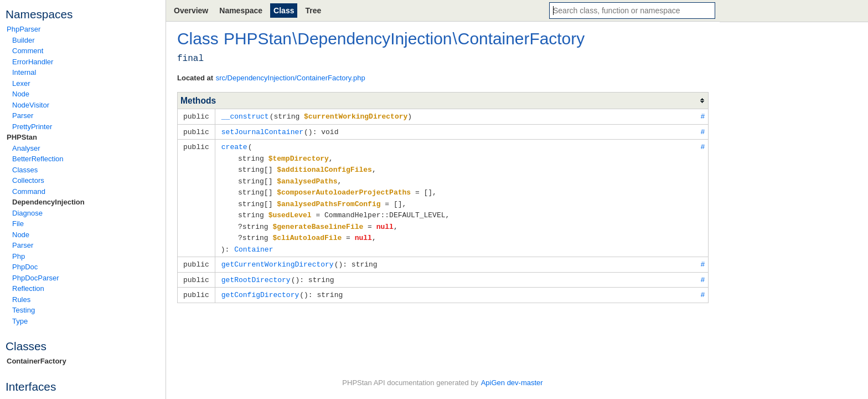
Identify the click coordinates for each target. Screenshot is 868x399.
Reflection (28, 288)
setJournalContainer (262, 131)
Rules (21, 300)
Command (29, 191)
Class (284, 11)
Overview (191, 11)
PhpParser (24, 29)
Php (19, 256)
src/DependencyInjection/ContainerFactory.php (291, 78)
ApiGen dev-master (512, 383)
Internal (24, 72)
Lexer (21, 83)
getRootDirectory (256, 272)
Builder (23, 40)
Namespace (241, 11)
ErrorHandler (33, 62)
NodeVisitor (31, 105)
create (234, 145)
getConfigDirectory (260, 287)
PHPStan (22, 137)
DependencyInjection (48, 202)
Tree (313, 11)
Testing (24, 310)
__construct (245, 116)
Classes (25, 170)
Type (20, 321)
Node (21, 94)
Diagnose (27, 213)
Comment (28, 51)
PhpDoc (25, 267)
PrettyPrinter (32, 127)
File (18, 224)
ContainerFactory (37, 361)
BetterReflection (38, 159)
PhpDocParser (36, 278)
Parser (23, 116)
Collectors (28, 180)
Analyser (26, 148)
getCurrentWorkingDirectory (278, 257)
